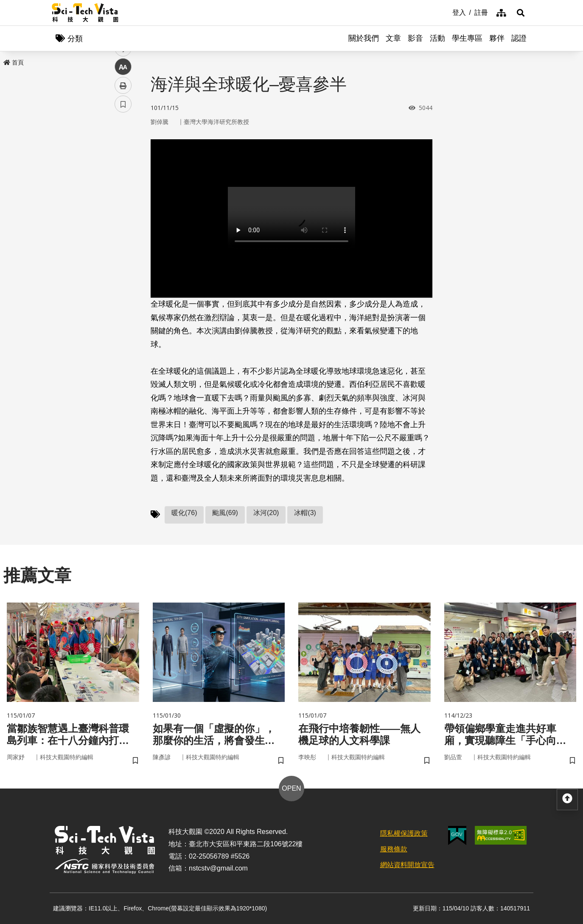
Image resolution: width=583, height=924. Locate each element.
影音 (415, 38)
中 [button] (123, 218)
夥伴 (497, 38)
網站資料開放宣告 (407, 865)
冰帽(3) (305, 513)
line (120, 200)
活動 (437, 38)
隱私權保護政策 (404, 833)
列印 (123, 237)
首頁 (14, 62)
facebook (123, 162)
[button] (521, 13)
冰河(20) (266, 513)
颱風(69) (225, 513)
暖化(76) (184, 513)
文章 (393, 38)
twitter (123, 181)
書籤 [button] (123, 256)
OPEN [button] (291, 788)
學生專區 (467, 38)
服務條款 (394, 849)
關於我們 (364, 38)
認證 (519, 38)
